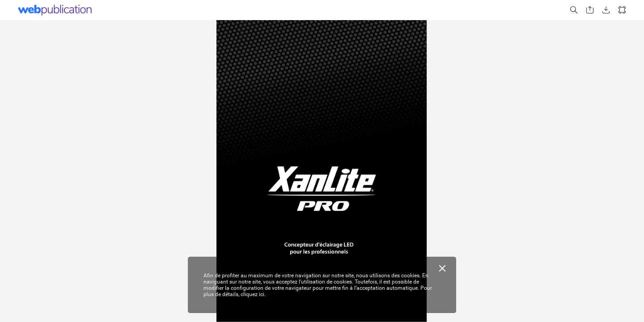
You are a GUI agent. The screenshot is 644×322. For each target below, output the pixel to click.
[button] (574, 10)
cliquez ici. (253, 294)
